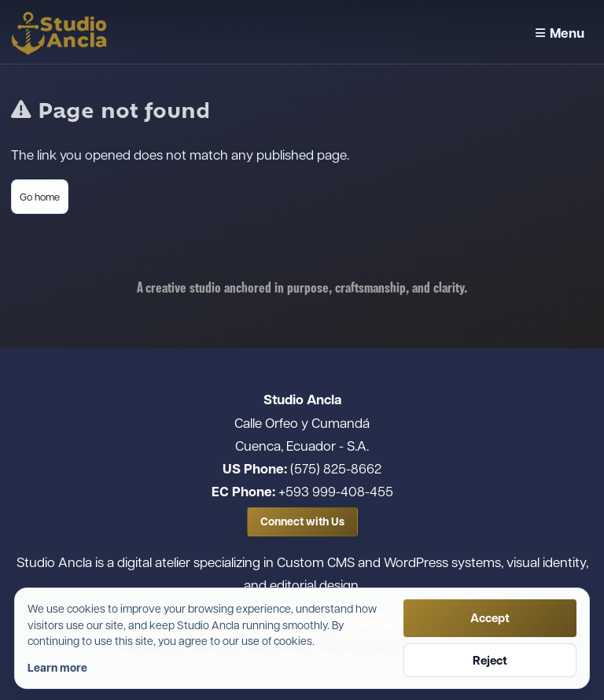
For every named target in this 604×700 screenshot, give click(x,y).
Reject (490, 660)
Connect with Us (302, 521)
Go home (40, 196)
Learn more (57, 668)
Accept (490, 618)
